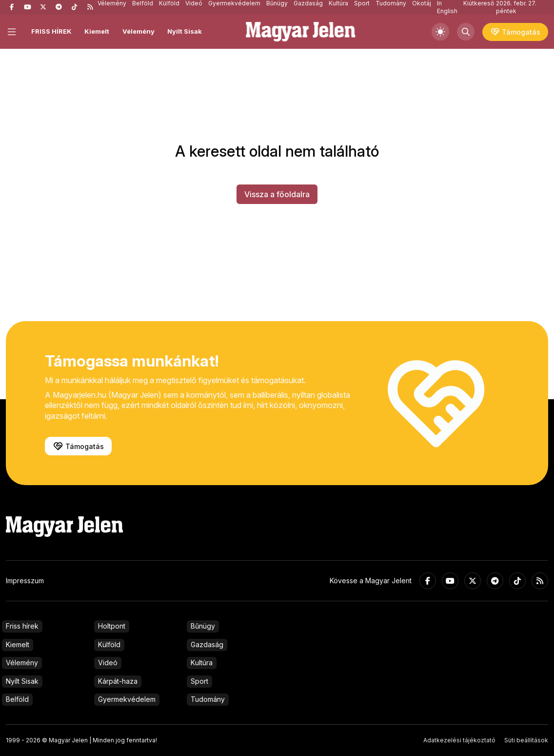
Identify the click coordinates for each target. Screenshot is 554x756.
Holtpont (112, 626)
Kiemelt (97, 31)
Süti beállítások (526, 740)
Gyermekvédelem (127, 699)
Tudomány (208, 699)
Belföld (17, 699)
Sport (199, 681)
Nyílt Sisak (185, 31)
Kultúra (202, 663)
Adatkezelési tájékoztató (459, 740)
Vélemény (138, 31)
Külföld (109, 644)
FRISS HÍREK (51, 31)
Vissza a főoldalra (277, 194)
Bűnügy (203, 626)
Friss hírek (22, 626)
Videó (108, 663)
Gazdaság (207, 644)
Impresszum (25, 581)
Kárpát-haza (118, 681)
